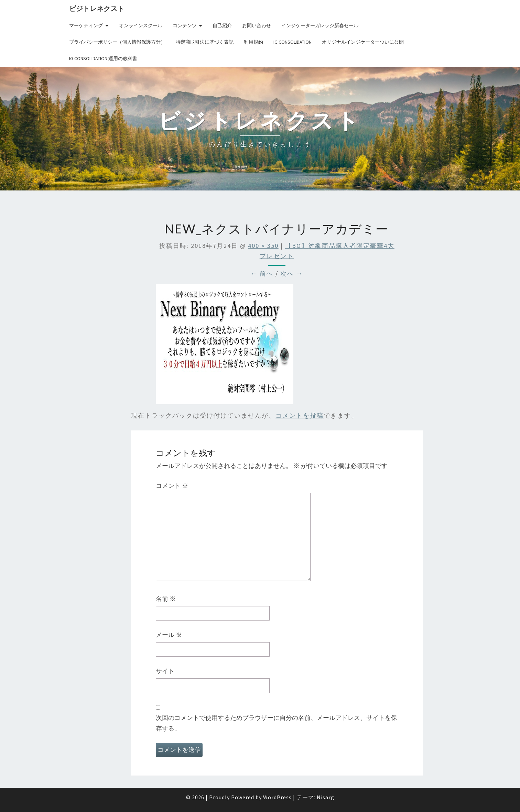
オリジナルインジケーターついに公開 (363, 42)
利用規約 (253, 42)
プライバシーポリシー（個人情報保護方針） (117, 42)
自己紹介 (222, 25)
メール (169, 635)
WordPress (277, 797)
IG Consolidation (292, 42)
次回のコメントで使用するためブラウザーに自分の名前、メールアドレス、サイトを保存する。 (277, 723)
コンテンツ (185, 25)
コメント (172, 486)
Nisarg (326, 797)
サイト (165, 671)
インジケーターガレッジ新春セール (320, 25)
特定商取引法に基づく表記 (205, 42)
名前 (166, 599)
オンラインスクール (141, 25)
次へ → (292, 273)
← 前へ (262, 273)
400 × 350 (263, 246)
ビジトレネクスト (97, 8)
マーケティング (86, 25)
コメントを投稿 (300, 415)
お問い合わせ (257, 25)
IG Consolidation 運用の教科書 (103, 58)
